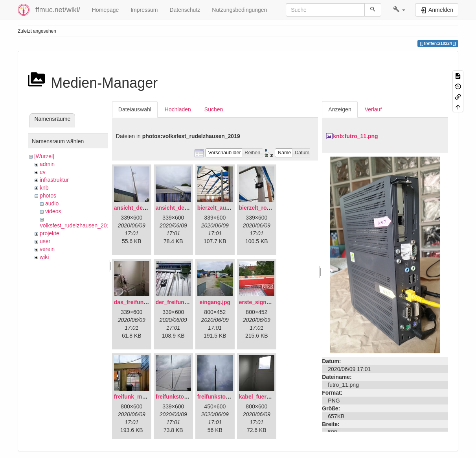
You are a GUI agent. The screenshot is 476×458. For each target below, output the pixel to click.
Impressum (144, 10)
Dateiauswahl (135, 109)
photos (48, 196)
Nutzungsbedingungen (239, 10)
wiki (44, 257)
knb (44, 188)
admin (47, 164)
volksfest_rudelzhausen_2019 (76, 225)
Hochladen (178, 109)
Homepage (106, 10)
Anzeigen (340, 109)
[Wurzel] (44, 156)
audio (52, 203)
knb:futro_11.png (355, 136)
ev (43, 172)
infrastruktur (54, 180)
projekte (50, 233)
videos (53, 211)
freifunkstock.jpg (220, 397)
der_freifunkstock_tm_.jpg (190, 302)
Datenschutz (185, 10)
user (45, 241)
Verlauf (373, 109)
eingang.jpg (215, 302)
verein (47, 249)
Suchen (214, 109)
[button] (399, 10)
